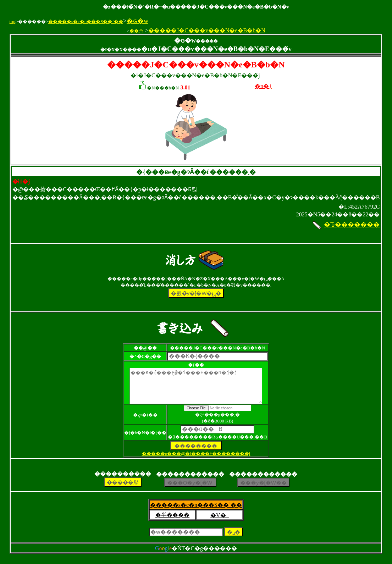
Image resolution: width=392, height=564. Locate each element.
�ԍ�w (137, 21)
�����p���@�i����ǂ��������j (196, 460)
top (13, 21)
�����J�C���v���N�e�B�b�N (207, 30)
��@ (136, 31)
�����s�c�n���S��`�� (86, 21)
